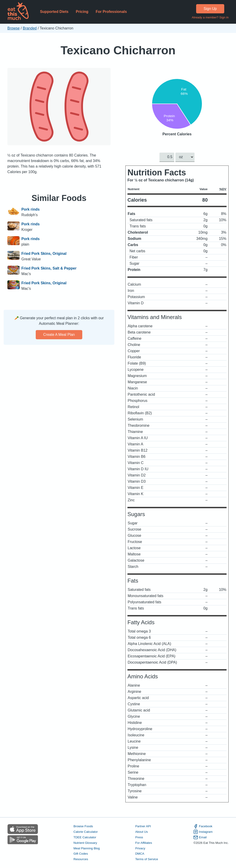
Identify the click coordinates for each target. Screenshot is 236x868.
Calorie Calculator (86, 832)
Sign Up (210, 9)
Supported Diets (54, 12)
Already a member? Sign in (210, 17)
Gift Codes (81, 854)
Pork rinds (31, 209)
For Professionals (111, 12)
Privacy (140, 848)
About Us (142, 832)
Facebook (203, 826)
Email (200, 837)
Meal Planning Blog (87, 848)
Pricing (82, 12)
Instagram (203, 832)
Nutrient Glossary (85, 843)
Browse (13, 28)
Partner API (143, 826)
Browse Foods (83, 826)
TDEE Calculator (85, 837)
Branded (30, 28)
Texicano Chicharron (118, 50)
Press (139, 837)
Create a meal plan (59, 335)
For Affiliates (144, 843)
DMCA (140, 854)
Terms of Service (147, 859)
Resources (81, 859)
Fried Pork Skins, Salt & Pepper (49, 268)
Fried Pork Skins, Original (44, 254)
